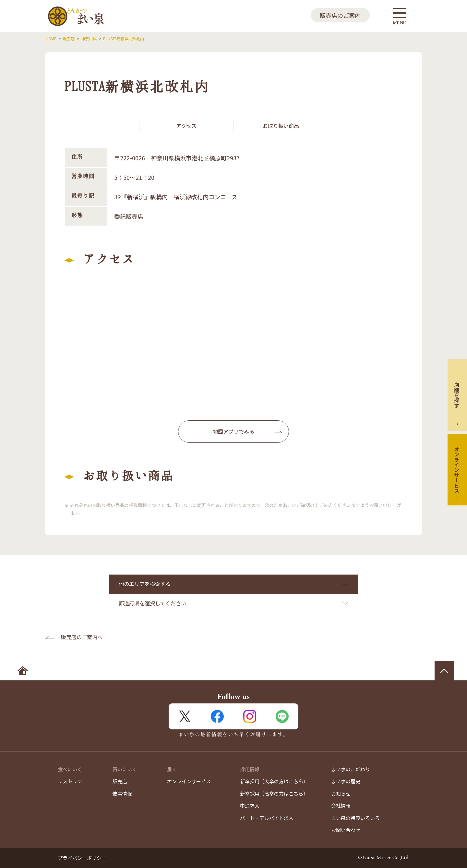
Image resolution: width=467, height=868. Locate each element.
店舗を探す (457, 395)
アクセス (186, 126)
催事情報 (122, 794)
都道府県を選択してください (152, 603)
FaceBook (217, 716)
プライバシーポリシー (82, 858)
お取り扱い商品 (281, 126)
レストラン (70, 781)
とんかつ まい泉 (76, 16)
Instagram (250, 716)
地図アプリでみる (233, 431)
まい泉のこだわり (351, 769)
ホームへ (23, 671)
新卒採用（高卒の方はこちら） (274, 794)
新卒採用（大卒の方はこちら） (274, 781)
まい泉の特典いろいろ (355, 818)
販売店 (120, 781)
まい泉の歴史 (346, 781)
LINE (282, 716)
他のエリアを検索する (145, 584)
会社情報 (341, 806)
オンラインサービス (457, 470)
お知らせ (341, 794)
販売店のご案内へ (82, 637)
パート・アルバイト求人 (267, 818)
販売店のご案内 (340, 15)
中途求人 (250, 806)
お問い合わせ (346, 830)
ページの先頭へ (444, 671)
